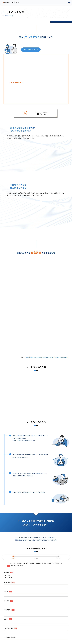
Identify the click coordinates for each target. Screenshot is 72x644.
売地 (6, 593)
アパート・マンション (10, 606)
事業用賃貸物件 (9, 609)
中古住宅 (7, 479)
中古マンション (9, 481)
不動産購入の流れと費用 (11, 598)
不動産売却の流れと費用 (43, 598)
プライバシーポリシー (42, 606)
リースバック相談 (42, 593)
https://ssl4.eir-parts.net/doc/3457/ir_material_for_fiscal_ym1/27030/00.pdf (47, 261)
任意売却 (40, 596)
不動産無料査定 (41, 590)
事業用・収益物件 (9, 596)
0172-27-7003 (10, 621)
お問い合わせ (41, 609)
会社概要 (40, 603)
